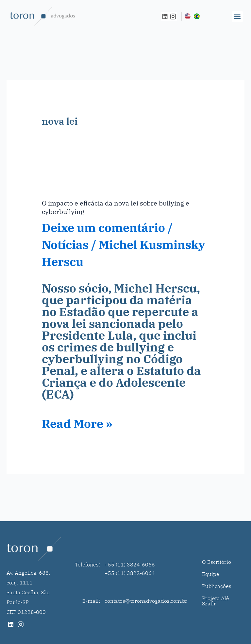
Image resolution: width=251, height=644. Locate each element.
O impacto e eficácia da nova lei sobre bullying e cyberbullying (116, 207)
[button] (237, 17)
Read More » (77, 424)
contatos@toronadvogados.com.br (146, 601)
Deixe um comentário (103, 228)
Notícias (65, 245)
